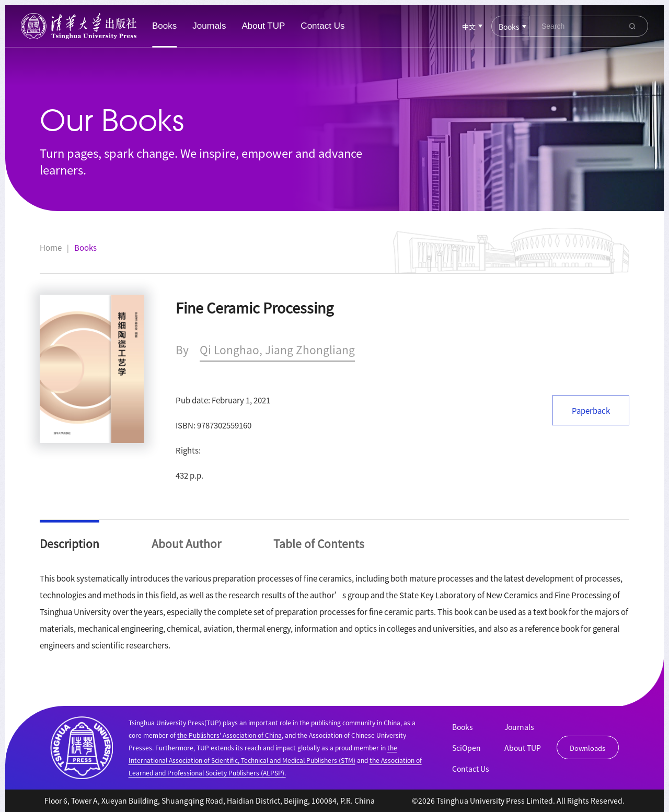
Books (164, 26)
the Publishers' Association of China (229, 735)
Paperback (591, 410)
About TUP (264, 26)
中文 (469, 26)
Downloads (587, 748)
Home (51, 248)
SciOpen (466, 748)
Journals (209, 26)
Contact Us (322, 26)
